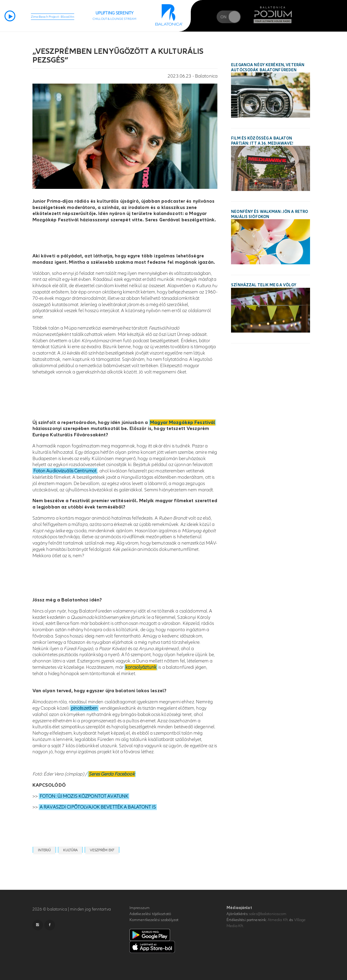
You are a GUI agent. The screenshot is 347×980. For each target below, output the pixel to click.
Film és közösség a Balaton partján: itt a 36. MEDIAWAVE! (262, 141)
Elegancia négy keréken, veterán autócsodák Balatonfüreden (268, 68)
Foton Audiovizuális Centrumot (65, 471)
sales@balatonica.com (268, 914)
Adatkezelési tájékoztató (150, 914)
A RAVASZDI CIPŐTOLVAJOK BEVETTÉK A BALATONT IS (98, 807)
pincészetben (84, 708)
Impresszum (140, 908)
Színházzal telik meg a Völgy (264, 285)
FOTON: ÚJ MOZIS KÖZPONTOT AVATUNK (84, 796)
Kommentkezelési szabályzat (154, 920)
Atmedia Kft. (278, 920)
